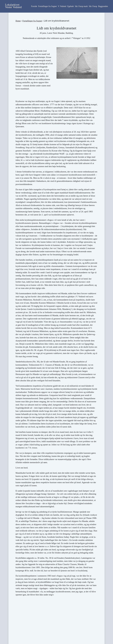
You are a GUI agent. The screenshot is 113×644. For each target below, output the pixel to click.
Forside (34, 6)
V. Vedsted (62, 6)
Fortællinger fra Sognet (47, 6)
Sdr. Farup (93, 6)
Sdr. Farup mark (81, 6)
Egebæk (71, 6)
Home (18, 21)
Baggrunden (103, 6)
